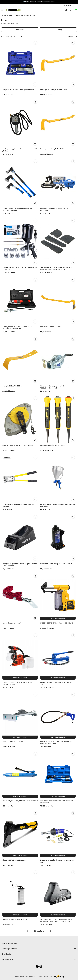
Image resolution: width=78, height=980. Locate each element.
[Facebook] (37, 966)
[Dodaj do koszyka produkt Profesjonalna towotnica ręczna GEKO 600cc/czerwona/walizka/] (35, 321)
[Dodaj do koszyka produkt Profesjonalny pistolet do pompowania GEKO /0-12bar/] (35, 144)
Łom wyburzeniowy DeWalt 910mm (54, 90)
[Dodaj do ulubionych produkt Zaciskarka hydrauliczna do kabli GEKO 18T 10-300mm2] (73, 754)
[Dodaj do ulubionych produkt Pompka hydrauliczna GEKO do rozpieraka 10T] (73, 635)
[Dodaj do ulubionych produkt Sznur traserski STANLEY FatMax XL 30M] (35, 398)
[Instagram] (41, 966)
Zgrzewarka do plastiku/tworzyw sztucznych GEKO (57, 861)
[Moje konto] (70, 5)
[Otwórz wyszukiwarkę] (66, 10)
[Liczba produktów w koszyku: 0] (74, 10)
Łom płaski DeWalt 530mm (50, 327)
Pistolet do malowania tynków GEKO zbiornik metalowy (58, 505)
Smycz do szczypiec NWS (12, 623)
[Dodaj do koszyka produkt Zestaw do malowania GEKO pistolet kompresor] (73, 203)
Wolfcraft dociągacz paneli (13, 741)
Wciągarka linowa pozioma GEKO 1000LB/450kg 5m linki (53, 387)
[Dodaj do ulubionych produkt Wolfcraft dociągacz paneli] (35, 694)
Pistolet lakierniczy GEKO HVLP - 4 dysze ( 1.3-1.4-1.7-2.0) (20, 268)
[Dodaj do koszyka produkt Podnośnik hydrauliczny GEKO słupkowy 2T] (73, 558)
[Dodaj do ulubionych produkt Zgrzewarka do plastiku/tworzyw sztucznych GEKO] (73, 813)
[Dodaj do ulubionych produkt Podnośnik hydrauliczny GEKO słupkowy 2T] (73, 517)
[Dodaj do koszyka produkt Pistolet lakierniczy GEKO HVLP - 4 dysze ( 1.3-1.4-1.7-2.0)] (35, 262)
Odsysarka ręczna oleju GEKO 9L (15, 919)
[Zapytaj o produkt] (58, 619)
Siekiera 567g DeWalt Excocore (14, 860)
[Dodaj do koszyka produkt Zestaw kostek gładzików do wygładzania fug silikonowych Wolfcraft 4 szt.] (73, 262)
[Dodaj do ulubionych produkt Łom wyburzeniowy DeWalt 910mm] (73, 43)
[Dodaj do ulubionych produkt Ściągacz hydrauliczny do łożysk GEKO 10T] (35, 43)
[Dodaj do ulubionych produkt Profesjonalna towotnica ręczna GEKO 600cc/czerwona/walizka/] (35, 280)
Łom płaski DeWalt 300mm (13, 386)
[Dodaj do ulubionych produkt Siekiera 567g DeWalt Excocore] (35, 813)
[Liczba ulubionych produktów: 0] (70, 10)
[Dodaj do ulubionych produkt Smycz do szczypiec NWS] (35, 576)
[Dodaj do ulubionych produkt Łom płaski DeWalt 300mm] (35, 339)
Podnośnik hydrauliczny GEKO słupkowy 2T (57, 564)
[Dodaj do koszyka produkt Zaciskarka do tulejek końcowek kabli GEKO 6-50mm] (35, 499)
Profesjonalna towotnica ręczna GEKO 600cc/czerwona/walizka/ (17, 328)
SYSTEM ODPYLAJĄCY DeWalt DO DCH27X (57, 623)
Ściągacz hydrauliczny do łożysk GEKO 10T (19, 90)
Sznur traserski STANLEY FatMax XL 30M (18, 445)
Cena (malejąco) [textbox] (8, 36)
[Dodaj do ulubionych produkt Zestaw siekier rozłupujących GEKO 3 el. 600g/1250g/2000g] (35, 161)
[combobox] (12, 37)
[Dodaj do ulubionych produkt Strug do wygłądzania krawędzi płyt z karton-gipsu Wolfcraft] (35, 517)
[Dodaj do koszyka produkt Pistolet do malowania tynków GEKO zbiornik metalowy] (73, 499)
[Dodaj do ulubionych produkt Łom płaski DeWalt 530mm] (73, 280)
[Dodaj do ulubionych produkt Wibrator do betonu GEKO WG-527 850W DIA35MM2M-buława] (73, 694)
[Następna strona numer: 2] (50, 931)
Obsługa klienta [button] (39, 949)
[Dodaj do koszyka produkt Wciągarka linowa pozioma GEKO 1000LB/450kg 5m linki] (73, 381)
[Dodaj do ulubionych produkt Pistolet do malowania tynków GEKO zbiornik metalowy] (73, 457)
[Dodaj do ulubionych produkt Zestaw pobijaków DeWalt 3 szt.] (73, 398)
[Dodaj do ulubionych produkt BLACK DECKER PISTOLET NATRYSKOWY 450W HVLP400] (35, 635)
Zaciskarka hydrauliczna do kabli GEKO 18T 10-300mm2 (57, 802)
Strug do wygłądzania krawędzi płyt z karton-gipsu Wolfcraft (20, 565)
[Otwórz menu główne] (2, 10)
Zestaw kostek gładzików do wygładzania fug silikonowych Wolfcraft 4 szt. (56, 268)
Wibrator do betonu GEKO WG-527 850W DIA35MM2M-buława (56, 742)
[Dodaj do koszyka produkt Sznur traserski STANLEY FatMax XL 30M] (35, 440)
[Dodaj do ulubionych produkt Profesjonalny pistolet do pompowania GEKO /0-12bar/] (35, 102)
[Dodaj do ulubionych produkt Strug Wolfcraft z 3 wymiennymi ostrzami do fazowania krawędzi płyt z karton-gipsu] (73, 872)
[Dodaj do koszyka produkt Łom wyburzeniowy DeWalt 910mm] (73, 84)
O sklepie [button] (39, 954)
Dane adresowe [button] (39, 943)
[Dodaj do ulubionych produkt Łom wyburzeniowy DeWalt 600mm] (73, 102)
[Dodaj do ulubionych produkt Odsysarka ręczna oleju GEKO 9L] (35, 872)
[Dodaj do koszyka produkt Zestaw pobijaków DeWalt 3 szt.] (73, 440)
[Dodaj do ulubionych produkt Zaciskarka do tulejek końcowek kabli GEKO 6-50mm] (35, 457)
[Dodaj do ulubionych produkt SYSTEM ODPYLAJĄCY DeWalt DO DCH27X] (73, 576)
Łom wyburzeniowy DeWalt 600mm (54, 149)
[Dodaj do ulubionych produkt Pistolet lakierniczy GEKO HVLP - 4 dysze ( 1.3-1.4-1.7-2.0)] (35, 220)
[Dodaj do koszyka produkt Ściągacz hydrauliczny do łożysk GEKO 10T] (35, 84)
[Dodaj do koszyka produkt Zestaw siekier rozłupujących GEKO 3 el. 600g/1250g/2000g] (35, 203)
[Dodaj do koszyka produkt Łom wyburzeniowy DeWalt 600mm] (73, 144)
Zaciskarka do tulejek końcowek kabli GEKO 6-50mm (19, 505)
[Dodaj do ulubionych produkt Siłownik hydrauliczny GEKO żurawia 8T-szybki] (35, 754)
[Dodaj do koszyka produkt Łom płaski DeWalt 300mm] (35, 381)
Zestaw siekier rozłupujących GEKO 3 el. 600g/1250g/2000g (18, 209)
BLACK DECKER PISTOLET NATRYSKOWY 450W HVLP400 (18, 683)
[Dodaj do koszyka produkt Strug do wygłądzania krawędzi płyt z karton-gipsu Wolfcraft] (35, 558)
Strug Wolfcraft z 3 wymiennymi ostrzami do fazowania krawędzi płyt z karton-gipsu (57, 920)
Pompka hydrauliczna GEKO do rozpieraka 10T (56, 683)
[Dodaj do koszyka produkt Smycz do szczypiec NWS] (35, 618)
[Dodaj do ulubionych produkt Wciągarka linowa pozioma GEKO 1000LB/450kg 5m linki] (73, 339)
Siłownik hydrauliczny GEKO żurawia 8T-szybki (20, 801)
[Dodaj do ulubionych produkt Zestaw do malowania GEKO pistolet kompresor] (73, 161)
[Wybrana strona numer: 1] (39, 931)
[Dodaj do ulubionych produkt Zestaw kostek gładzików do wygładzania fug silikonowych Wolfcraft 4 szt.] (73, 220)
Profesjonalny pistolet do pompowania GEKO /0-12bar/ (20, 150)
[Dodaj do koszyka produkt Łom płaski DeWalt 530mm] (73, 321)
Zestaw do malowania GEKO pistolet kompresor (54, 209)
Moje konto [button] (39, 959)
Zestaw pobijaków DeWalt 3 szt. (52, 445)
